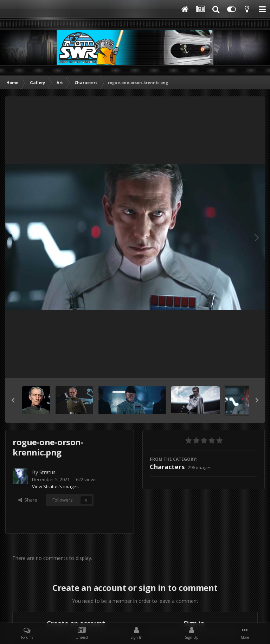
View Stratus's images (55, 486)
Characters (167, 467)
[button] (13, 400)
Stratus (47, 472)
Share (28, 500)
